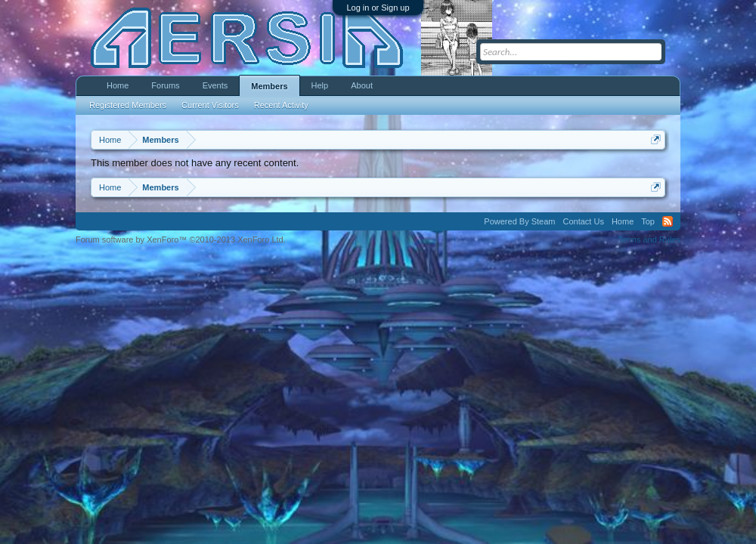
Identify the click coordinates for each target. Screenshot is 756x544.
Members (269, 86)
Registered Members (128, 105)
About (362, 85)
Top (648, 221)
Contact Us (583, 221)
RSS (668, 221)
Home (118, 85)
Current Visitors (210, 105)
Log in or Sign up (378, 8)
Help (320, 85)
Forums (165, 85)
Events (215, 85)
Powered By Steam (519, 221)
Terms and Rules (649, 240)
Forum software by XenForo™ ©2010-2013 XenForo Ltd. (181, 240)
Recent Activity (281, 105)
